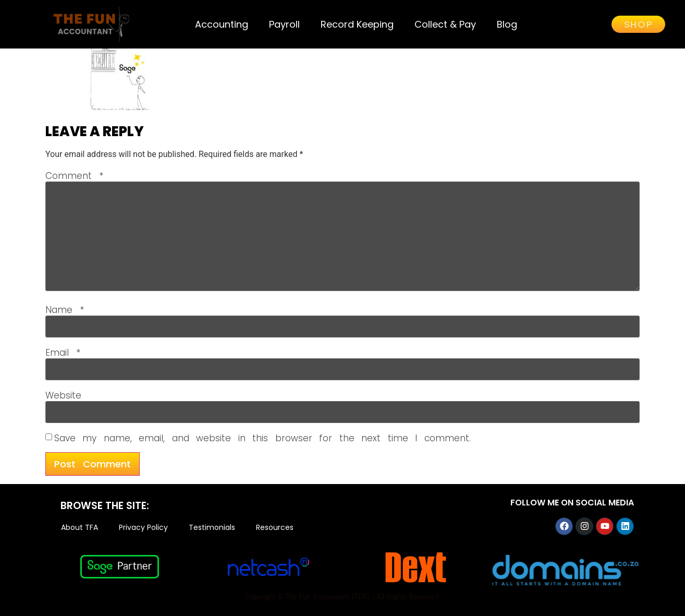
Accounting (222, 24)
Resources (275, 528)
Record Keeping (357, 24)
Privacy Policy (143, 528)
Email (63, 353)
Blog (507, 24)
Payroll (284, 24)
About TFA (79, 528)
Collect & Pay (445, 24)
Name (65, 310)
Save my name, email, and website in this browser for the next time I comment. (262, 438)
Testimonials (212, 528)
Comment (74, 176)
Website (63, 396)
